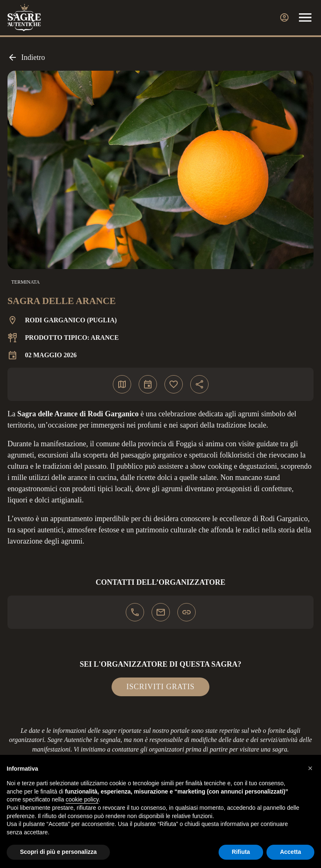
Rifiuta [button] (241, 852)
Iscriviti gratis (161, 687)
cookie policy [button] (82, 799)
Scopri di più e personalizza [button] (58, 852)
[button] (310, 768)
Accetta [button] (290, 852)
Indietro (26, 57)
